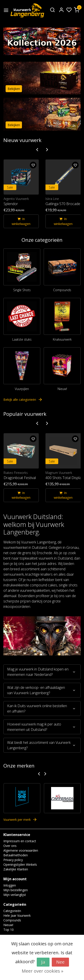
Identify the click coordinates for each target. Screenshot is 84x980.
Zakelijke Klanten (16, 869)
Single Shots (22, 290)
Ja (43, 962)
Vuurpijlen (22, 389)
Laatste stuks (22, 339)
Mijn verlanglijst (15, 895)
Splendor (11, 204)
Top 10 (9, 930)
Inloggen (10, 885)
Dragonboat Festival (20, 478)
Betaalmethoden (16, 855)
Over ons (10, 846)
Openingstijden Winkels (20, 864)
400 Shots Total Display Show (63, 478)
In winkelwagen (21, 221)
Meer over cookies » (43, 971)
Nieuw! (62, 389)
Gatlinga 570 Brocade (63, 204)
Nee (60, 962)
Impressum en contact (20, 841)
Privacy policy (13, 860)
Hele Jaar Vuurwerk (17, 915)
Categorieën (12, 911)
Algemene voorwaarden (21, 850)
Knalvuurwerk (62, 339)
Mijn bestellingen (16, 890)
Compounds (62, 290)
